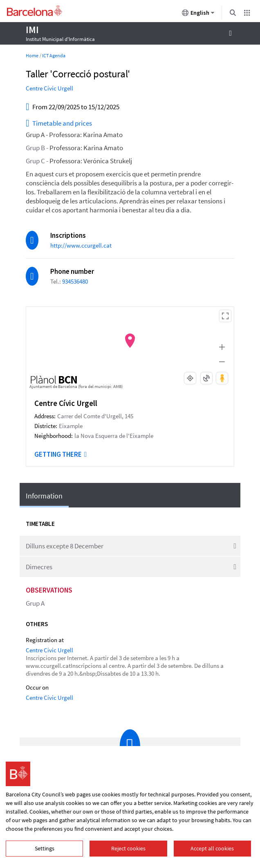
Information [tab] (44, 496)
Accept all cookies (212, 848)
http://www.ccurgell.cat (81, 245)
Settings (45, 848)
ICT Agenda (54, 55)
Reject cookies (128, 848)
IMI (32, 30)
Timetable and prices (59, 124)
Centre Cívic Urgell (49, 88)
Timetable (40, 524)
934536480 (75, 281)
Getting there (61, 454)
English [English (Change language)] (198, 14)
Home (32, 55)
